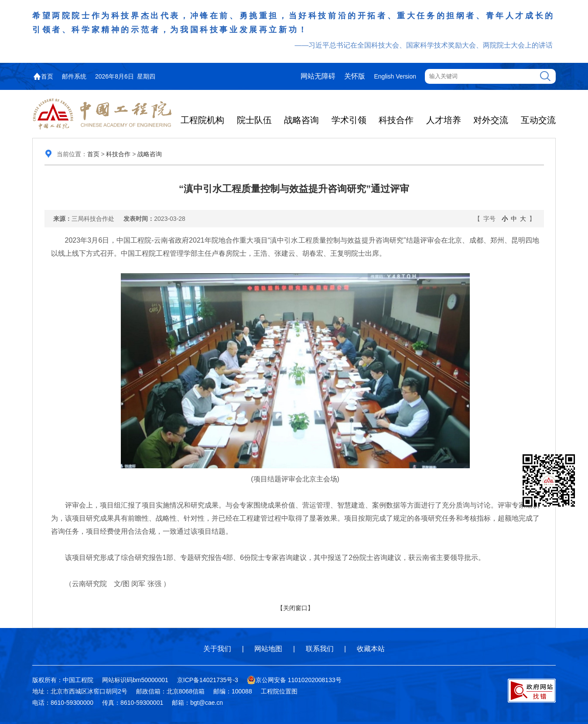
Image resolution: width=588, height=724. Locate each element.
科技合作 (396, 120)
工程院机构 (202, 120)
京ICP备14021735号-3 (208, 680)
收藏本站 (371, 649)
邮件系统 (74, 76)
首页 (47, 76)
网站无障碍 (318, 76)
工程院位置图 (279, 691)
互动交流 (538, 120)
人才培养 (444, 120)
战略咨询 (301, 120)
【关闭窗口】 (295, 608)
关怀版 (355, 76)
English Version (395, 76)
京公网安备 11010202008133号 (294, 680)
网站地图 (268, 649)
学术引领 (349, 120)
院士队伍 (254, 120)
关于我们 (217, 649)
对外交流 (491, 120)
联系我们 (320, 649)
